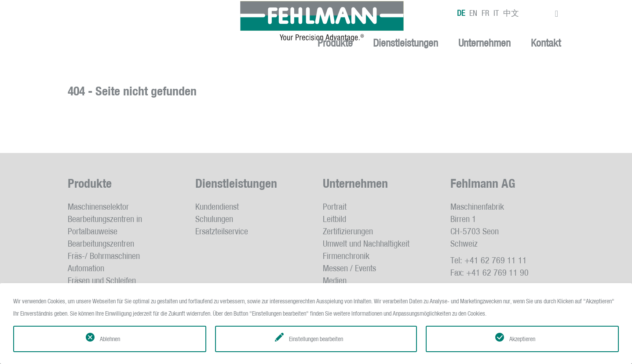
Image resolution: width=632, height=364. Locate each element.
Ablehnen (110, 339)
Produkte (335, 43)
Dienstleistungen (406, 43)
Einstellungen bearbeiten (316, 339)
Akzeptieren (522, 339)
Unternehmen (484, 43)
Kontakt (546, 43)
